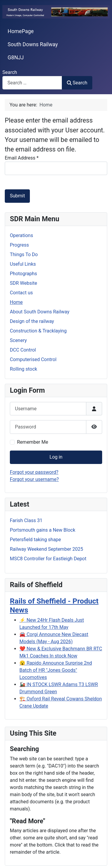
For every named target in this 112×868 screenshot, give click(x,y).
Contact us (21, 293)
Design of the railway (32, 321)
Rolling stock (23, 369)
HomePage (21, 31)
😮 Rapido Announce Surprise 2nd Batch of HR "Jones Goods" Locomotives (56, 670)
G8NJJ (16, 58)
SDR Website (23, 283)
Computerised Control (33, 359)
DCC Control (23, 350)
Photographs (23, 274)
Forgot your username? (34, 479)
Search (10, 72)
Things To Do (24, 254)
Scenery (18, 340)
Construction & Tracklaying (38, 331)
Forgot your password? (34, 472)
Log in (56, 457)
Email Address (22, 158)
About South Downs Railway (40, 312)
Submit (17, 196)
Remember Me (33, 442)
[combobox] (32, 83)
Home (16, 302)
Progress (19, 245)
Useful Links (23, 264)
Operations (22, 235)
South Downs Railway (33, 44)
